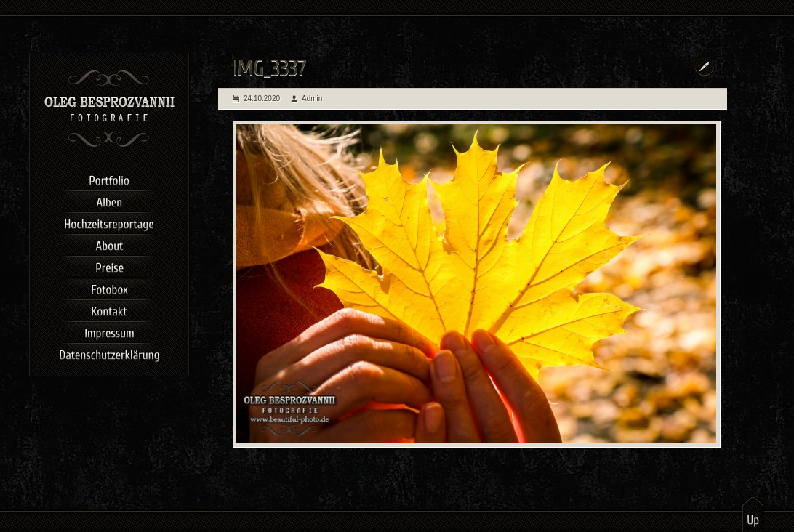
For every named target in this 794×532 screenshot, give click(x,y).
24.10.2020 (262, 98)
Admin (312, 98)
